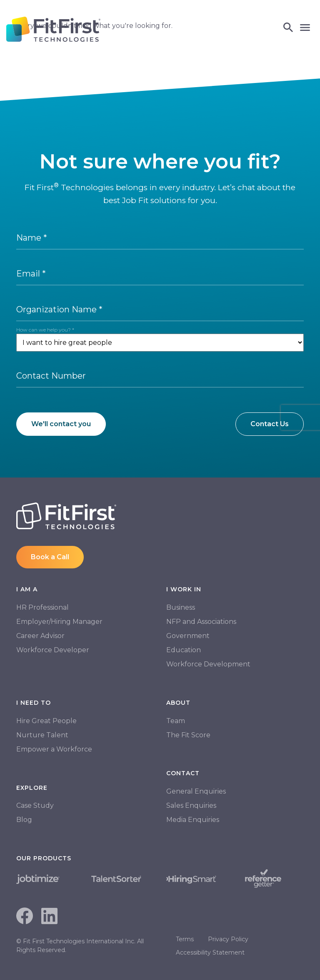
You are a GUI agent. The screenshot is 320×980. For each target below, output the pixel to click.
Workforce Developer (53, 650)
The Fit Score (188, 735)
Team (176, 721)
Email (31, 274)
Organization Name (59, 309)
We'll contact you (61, 424)
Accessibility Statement (210, 952)
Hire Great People (46, 721)
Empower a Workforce (54, 749)
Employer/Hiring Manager (59, 622)
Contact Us (270, 424)
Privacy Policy (228, 939)
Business (181, 607)
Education (184, 650)
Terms (185, 939)
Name (32, 238)
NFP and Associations (201, 622)
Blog (24, 820)
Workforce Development (208, 664)
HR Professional (42, 607)
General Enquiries (196, 791)
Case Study (35, 805)
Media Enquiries (193, 820)
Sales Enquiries (191, 805)
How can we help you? (45, 330)
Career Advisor (40, 636)
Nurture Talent (42, 735)
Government (188, 636)
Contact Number (51, 376)
